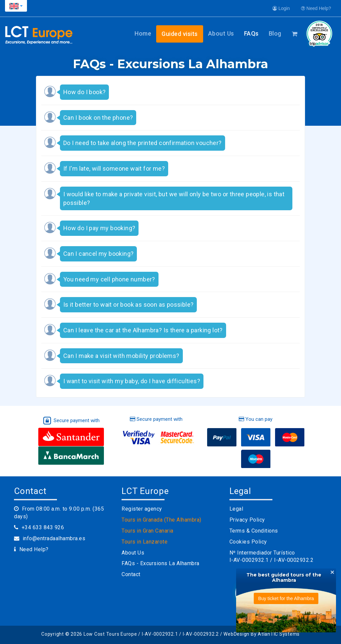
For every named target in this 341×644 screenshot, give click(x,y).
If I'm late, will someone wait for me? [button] (114, 168)
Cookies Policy (248, 542)
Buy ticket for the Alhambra (286, 598)
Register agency (142, 509)
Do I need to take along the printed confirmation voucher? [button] (143, 143)
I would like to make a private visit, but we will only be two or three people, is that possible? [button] (174, 198)
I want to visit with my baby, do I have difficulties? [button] (132, 381)
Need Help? (316, 8)
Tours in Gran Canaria (148, 531)
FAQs (251, 33)
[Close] (332, 572)
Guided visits (180, 34)
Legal (236, 509)
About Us (221, 33)
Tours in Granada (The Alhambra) (162, 520)
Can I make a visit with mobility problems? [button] (121, 356)
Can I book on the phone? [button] (98, 118)
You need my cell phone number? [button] (109, 279)
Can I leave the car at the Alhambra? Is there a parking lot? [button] (143, 330)
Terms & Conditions (254, 531)
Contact (131, 574)
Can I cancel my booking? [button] (99, 254)
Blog (275, 33)
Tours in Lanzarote (145, 542)
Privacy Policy (247, 520)
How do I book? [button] (85, 92)
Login (281, 8)
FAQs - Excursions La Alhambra (161, 563)
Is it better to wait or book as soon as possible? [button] (129, 305)
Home (143, 33)
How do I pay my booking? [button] (99, 228)
